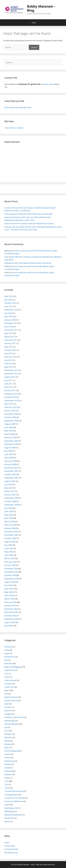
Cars (6, 674)
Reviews (8, 764)
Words (7, 821)
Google (7, 714)
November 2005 (11, 535)
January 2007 (10, 495)
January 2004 (10, 605)
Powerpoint (9, 761)
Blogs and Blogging (13, 667)
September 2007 (12, 478)
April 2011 (9, 387)
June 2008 (9, 454)
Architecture (10, 657)
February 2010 (11, 407)
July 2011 (8, 380)
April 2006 (9, 518)
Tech (6, 781)
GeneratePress (49, 864)
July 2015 (8, 353)
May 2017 (9, 333)
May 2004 (9, 592)
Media (7, 741)
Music (7, 748)
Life (6, 727)
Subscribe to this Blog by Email (18, 107)
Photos (7, 754)
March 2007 (10, 491)
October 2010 (10, 397)
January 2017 (10, 343)
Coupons (8, 684)
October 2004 (10, 575)
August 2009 (10, 424)
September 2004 (12, 579)
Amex (7, 650)
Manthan (8, 737)
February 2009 (11, 437)
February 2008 (11, 461)
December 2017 (11, 330)
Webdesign (9, 811)
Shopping (9, 771)
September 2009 (12, 421)
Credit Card (9, 687)
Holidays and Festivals (14, 717)
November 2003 (11, 612)
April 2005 (9, 555)
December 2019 (11, 323)
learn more (49, 84)
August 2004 (10, 582)
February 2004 (11, 602)
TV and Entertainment (14, 791)
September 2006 (12, 505)
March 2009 (10, 434)
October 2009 (10, 417)
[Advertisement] (33, 162)
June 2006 (9, 511)
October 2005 (10, 538)
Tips (6, 784)
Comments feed (11, 849)
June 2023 (9, 306)
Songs (7, 778)
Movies (7, 744)
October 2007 (10, 474)
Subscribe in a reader (14, 128)
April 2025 (9, 296)
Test (6, 257)
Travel (7, 788)
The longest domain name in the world (35, 263)
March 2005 (10, 558)
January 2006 (10, 528)
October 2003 (10, 616)
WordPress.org (11, 853)
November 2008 (11, 444)
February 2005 (11, 562)
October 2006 (10, 501)
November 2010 (11, 394)
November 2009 (11, 414)
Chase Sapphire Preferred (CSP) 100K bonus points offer (28, 214)
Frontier (8, 707)
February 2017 (11, 340)
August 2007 (10, 481)
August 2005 (10, 542)
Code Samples (11, 680)
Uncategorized (11, 795)
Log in (7, 842)
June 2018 (9, 327)
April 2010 (9, 404)
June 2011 (9, 384)
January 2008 (10, 464)
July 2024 (8, 300)
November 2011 (11, 374)
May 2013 (9, 367)
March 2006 (10, 521)
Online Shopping (12, 751)
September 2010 (12, 401)
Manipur (8, 734)
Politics (8, 758)
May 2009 (9, 431)
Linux (7, 731)
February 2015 (11, 357)
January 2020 (10, 320)
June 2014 (9, 363)
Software (8, 774)
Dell (6, 694)
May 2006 (9, 515)
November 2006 (11, 498)
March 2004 (10, 599)
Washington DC (11, 808)
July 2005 (8, 545)
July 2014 (8, 360)
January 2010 (10, 411)
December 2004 (11, 569)
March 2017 (10, 337)
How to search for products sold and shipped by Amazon (29, 223)
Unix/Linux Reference (14, 801)
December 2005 (11, 532)
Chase (7, 677)
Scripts (7, 768)
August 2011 (10, 377)
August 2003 (10, 622)
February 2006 (11, 525)
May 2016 (9, 347)
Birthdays (9, 663)
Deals (7, 690)
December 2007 (11, 468)
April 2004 (9, 595)
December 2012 (11, 370)
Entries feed (10, 846)
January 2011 (10, 390)
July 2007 (8, 484)
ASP (6, 660)
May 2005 (9, 552)
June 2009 (9, 427)
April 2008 (9, 458)
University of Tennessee (15, 798)
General (8, 710)
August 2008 (10, 448)
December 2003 (11, 609)
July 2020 (8, 313)
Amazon (8, 647)
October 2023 (10, 303)
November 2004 (11, 572)
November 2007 (11, 471)
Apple (7, 653)
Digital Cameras (11, 697)
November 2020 (11, 310)
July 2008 (8, 451)
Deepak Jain (10, 263)
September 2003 (12, 619)
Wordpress (9, 818)
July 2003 (8, 626)
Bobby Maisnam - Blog (41, 8)
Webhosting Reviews (13, 815)
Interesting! (9, 721)
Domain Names (11, 700)
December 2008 (11, 441)
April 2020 (9, 316)
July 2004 (8, 585)
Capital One (10, 670)
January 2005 (10, 565)
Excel (7, 704)
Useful (7, 805)
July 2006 (8, 508)
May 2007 (9, 488)
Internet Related (11, 724)
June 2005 (9, 548)
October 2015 (10, 350)
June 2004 (9, 589)
